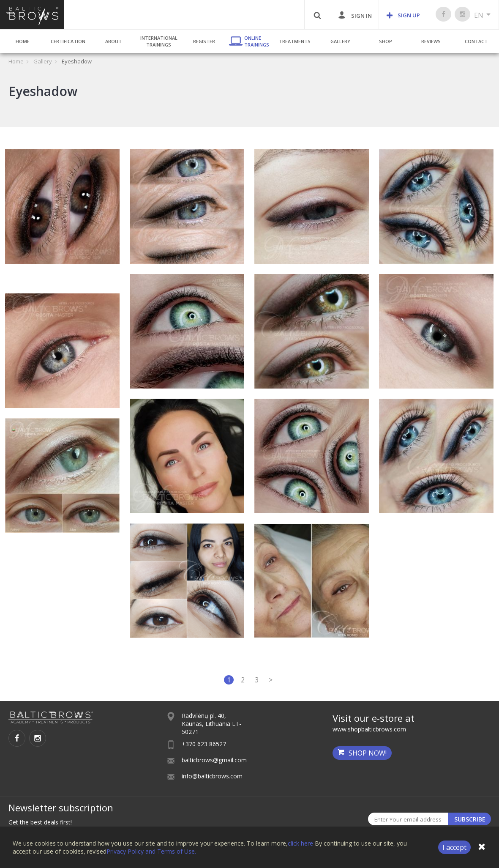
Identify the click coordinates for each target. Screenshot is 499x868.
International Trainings (159, 41)
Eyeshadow (77, 61)
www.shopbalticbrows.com (369, 729)
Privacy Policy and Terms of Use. (151, 851)
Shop (386, 41)
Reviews (431, 41)
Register (204, 41)
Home (23, 41)
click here (300, 843)
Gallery (340, 41)
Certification (68, 41)
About (113, 41)
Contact (476, 41)
